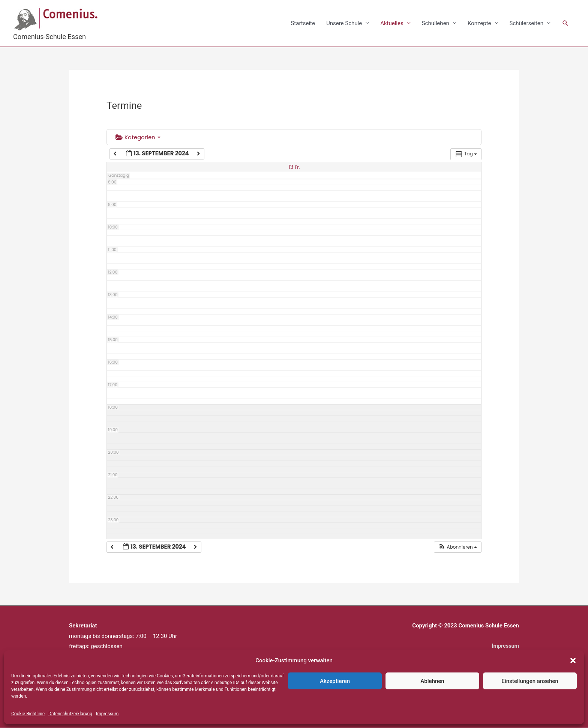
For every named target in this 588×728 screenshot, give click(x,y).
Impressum (107, 714)
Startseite (303, 23)
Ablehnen (432, 681)
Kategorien (138, 138)
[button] (573, 660)
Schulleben (436, 23)
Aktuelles (392, 23)
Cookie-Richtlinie (28, 714)
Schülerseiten (526, 23)
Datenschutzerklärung (70, 714)
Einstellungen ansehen (530, 681)
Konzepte (479, 23)
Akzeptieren (335, 681)
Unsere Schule (344, 23)
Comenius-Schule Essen (51, 37)
